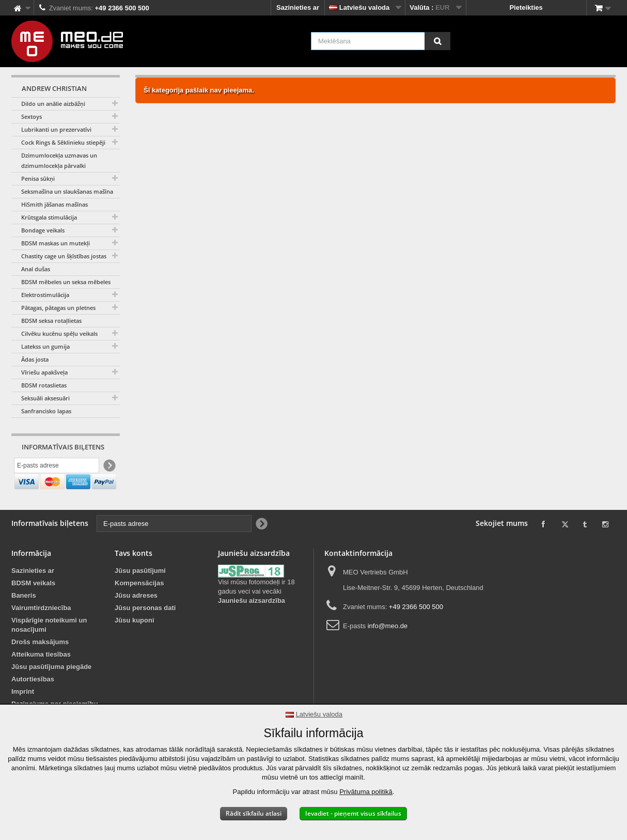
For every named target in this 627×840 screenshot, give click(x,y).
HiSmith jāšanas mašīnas (54, 204)
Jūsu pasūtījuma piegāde (51, 689)
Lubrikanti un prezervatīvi (56, 129)
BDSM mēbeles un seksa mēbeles (66, 282)
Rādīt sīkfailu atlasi (254, 813)
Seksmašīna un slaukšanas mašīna (67, 191)
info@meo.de (388, 648)
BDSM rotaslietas (44, 385)
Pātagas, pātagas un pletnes (58, 308)
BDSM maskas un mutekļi (56, 243)
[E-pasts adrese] (57, 466)
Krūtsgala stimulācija (49, 217)
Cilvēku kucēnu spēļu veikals (59, 333)
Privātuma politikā (366, 792)
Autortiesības (33, 701)
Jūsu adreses (136, 618)
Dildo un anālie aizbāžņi (53, 104)
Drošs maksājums (40, 664)
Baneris (24, 618)
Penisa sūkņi (38, 178)
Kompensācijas (139, 605)
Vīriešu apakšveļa (44, 372)
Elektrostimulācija (45, 295)
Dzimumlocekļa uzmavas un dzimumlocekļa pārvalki (59, 160)
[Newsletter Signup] (109, 467)
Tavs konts (134, 575)
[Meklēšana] (437, 41)
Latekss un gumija (45, 346)
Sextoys (32, 116)
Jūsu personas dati (145, 630)
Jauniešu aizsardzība (252, 623)
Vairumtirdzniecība (41, 630)
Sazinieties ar (298, 7)
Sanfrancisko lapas (46, 411)
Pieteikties (526, 7)
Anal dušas (36, 269)
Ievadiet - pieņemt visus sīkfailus (353, 813)
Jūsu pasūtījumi (140, 593)
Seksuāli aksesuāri (45, 398)
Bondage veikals (43, 230)
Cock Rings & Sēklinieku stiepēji (63, 142)
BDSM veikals (33, 605)
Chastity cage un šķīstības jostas (64, 256)
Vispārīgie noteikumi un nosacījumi (49, 647)
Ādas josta (35, 359)
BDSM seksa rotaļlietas (51, 321)
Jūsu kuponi (135, 642)
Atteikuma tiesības (41, 676)
